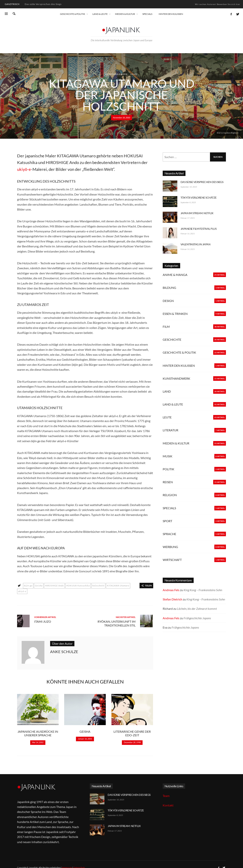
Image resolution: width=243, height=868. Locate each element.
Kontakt (168, 805)
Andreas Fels (171, 590)
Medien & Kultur (176, 443)
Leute (134, 74)
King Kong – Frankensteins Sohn (203, 590)
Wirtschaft (172, 560)
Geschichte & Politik (179, 352)
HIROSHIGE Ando (54, 586)
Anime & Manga (175, 275)
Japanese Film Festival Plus (199, 229)
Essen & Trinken (175, 314)
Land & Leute (173, 404)
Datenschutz (79, 861)
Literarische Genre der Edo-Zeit (132, 733)
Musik (168, 456)
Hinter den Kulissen (179, 365)
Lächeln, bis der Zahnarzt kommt (197, 609)
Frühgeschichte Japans (197, 618)
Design (168, 301)
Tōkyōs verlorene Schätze (199, 198)
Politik (168, 469)
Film (166, 327)
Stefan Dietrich (172, 599)
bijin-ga (28, 586)
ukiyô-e (22, 591)
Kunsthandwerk (116, 74)
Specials (169, 508)
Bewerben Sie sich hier (229, 4)
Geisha (39, 586)
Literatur (170, 430)
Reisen (168, 482)
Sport (167, 521)
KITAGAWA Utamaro (118, 586)
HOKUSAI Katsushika (78, 586)
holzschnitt (98, 586)
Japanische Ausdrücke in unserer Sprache (38, 733)
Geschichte (172, 339)
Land (167, 391)
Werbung (170, 547)
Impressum (67, 861)
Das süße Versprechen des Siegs (43, 4)
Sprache (169, 534)
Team (166, 796)
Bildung (169, 288)
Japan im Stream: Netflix (197, 213)
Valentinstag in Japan (196, 244)
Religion (170, 495)
